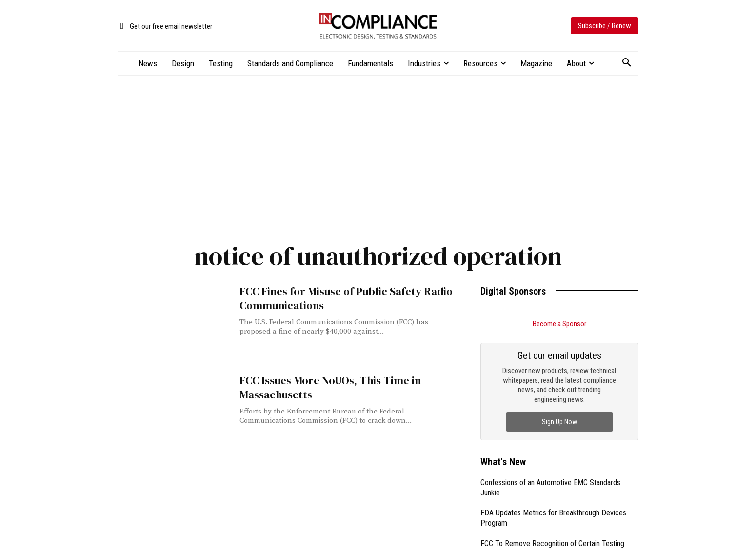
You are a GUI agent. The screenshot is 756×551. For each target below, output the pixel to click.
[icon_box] (165, 27)
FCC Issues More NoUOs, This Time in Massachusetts (324, 387)
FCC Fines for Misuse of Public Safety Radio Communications (340, 297)
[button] (627, 63)
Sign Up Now (559, 422)
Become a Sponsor (559, 324)
